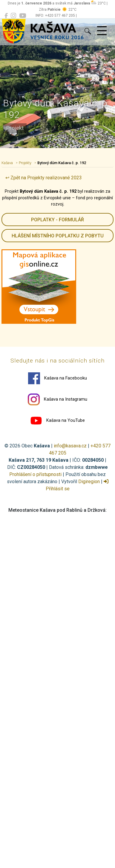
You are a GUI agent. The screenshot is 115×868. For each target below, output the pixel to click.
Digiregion (89, 482)
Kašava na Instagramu (57, 399)
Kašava (7, 163)
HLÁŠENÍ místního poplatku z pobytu (58, 236)
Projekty (25, 163)
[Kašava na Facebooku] (6, 16)
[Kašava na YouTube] (23, 16)
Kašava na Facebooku (57, 378)
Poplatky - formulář (57, 220)
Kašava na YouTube (57, 421)
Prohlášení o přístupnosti (35, 474)
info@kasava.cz (70, 446)
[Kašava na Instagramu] (13, 16)
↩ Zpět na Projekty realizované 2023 (44, 178)
